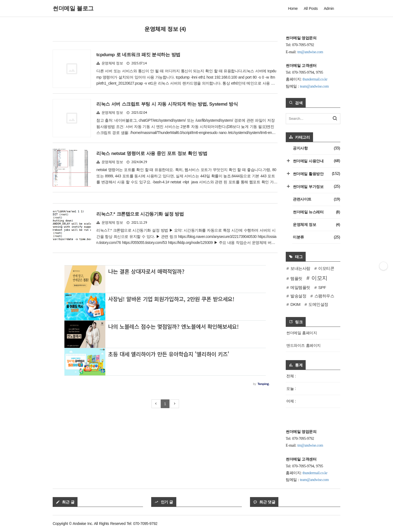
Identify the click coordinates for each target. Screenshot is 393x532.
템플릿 (296, 278)
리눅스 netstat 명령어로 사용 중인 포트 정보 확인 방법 (152, 153)
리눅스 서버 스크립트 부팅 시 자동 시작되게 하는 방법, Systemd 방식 (167, 104)
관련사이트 (316, 199)
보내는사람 (300, 268)
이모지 (319, 278)
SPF (322, 287)
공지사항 (316, 148)
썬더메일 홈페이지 (302, 333)
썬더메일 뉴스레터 (316, 212)
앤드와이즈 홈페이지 (303, 345)
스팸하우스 (324, 296)
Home (293, 8)
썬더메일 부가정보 (316, 186)
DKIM (295, 304)
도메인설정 (318, 304)
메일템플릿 (300, 287)
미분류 (316, 237)
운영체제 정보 (112, 63)
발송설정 (298, 296)
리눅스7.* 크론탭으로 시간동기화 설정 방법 (140, 214)
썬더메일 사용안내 (316, 161)
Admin (329, 8)
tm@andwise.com (310, 52)
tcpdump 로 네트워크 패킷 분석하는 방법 (138, 55)
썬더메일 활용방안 (316, 174)
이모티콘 (326, 268)
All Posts (311, 8)
